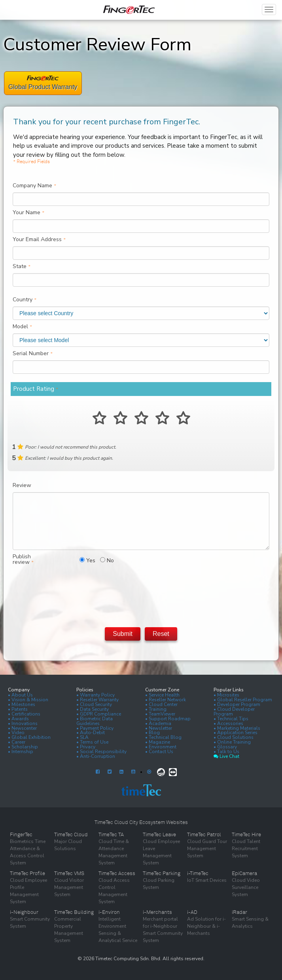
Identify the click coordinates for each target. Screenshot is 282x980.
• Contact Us (159, 752)
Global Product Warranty (43, 87)
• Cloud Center (161, 704)
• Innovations (23, 723)
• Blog (152, 733)
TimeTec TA (111, 835)
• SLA (82, 737)
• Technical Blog (163, 737)
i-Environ (109, 912)
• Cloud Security (94, 704)
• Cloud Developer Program (234, 712)
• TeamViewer (160, 714)
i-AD (192, 912)
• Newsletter (159, 728)
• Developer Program (237, 704)
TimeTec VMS (69, 873)
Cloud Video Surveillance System (246, 887)
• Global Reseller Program (243, 700)
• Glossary (225, 747)
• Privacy (86, 747)
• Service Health (162, 695)
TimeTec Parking (162, 873)
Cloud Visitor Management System (69, 887)
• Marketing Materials (237, 728)
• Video (16, 733)
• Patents (18, 709)
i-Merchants (157, 912)
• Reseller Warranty (97, 700)
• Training (156, 709)
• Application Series (236, 733)
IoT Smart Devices (207, 880)
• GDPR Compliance (99, 714)
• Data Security (93, 709)
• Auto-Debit (91, 733)
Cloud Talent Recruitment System (246, 849)
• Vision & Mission (28, 700)
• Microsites (226, 695)
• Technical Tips (231, 719)
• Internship (21, 752)
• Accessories (228, 723)
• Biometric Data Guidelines (95, 721)
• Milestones (22, 704)
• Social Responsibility (101, 752)
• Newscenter (22, 728)
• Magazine (158, 742)
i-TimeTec (198, 873)
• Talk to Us (226, 752)
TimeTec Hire (246, 835)
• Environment (161, 747)
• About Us (20, 695)
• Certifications (24, 714)
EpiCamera (244, 873)
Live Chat (226, 756)
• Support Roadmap (168, 719)
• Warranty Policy (96, 695)
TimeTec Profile (27, 873)
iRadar (239, 912)
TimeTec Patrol (204, 835)
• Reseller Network (166, 700)
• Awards (18, 719)
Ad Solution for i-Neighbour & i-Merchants (206, 926)
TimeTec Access (117, 873)
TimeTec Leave (159, 835)
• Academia (158, 723)
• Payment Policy (95, 728)
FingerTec (21, 835)
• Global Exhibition (29, 737)
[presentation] (141, 594)
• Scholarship (23, 747)
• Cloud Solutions (234, 737)
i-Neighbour (24, 912)
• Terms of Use (92, 742)
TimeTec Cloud (71, 835)
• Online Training (232, 742)
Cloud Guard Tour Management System (207, 849)
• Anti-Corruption (96, 756)
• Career (17, 742)
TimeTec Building (74, 912)
